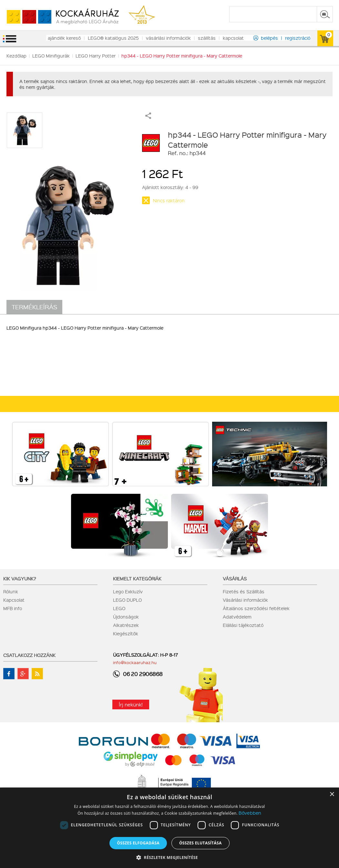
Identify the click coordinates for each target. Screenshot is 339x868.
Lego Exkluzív (128, 591)
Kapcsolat (14, 600)
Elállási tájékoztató (243, 625)
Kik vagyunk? (20, 578)
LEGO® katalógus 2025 (113, 38)
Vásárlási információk (245, 600)
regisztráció (298, 38)
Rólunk (11, 591)
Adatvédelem (237, 617)
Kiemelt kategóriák (137, 578)
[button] (169, 857)
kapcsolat (233, 38)
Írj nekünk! (131, 704)
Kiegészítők (126, 633)
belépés (269, 38)
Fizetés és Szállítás (244, 591)
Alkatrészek (126, 625)
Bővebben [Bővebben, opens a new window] (250, 813)
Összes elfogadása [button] (138, 843)
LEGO (119, 608)
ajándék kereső (64, 38)
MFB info (13, 608)
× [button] (332, 794)
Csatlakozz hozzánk (29, 655)
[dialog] (169, 828)
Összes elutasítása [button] (200, 843)
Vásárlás (235, 578)
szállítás (207, 38)
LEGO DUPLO (127, 600)
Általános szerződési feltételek (256, 608)
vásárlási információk (168, 38)
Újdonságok (126, 617)
